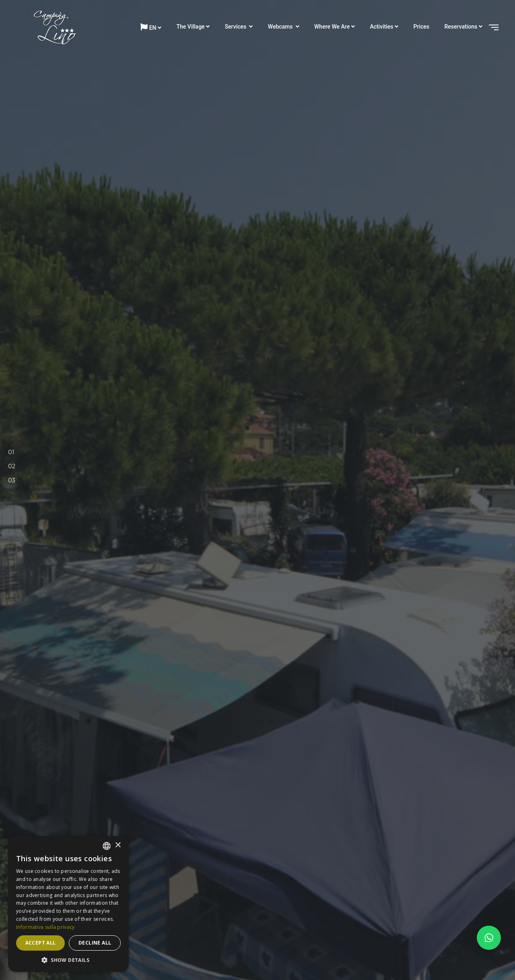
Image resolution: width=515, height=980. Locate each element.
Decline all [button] (95, 943)
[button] (68, 960)
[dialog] (68, 904)
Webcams (281, 27)
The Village (191, 27)
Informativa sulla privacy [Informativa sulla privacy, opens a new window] (45, 927)
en (148, 27)
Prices (421, 27)
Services (236, 27)
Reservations (461, 27)
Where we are (332, 27)
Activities (381, 27)
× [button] (118, 845)
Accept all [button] (41, 943)
